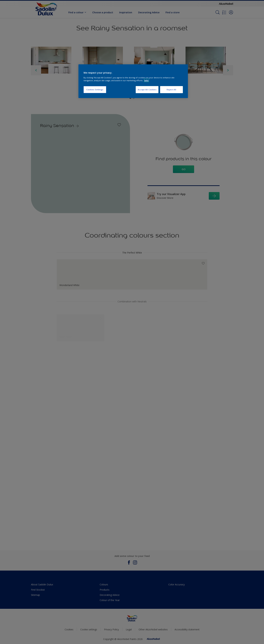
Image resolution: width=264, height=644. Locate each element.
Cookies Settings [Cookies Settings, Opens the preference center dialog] (95, 90)
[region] (133, 81)
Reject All (171, 90)
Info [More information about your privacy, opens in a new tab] (146, 80)
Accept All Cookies (147, 90)
